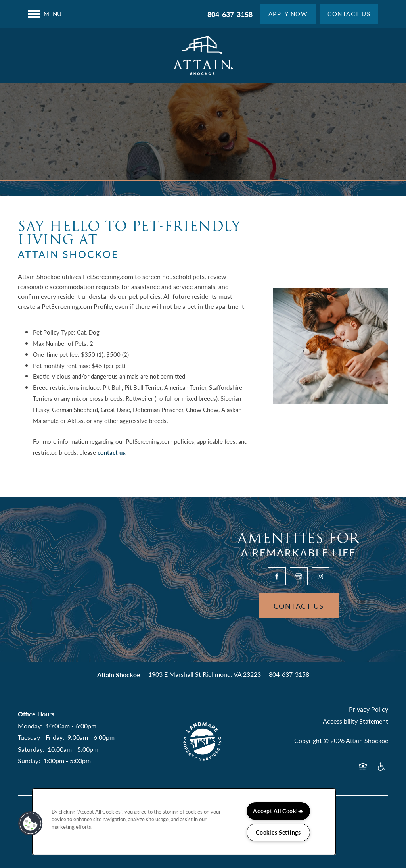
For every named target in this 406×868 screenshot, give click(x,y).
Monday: (30, 726)
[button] (288, 14)
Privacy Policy (369, 709)
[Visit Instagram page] (321, 576)
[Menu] (45, 14)
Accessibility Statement (355, 721)
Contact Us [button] (299, 606)
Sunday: (29, 761)
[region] (184, 822)
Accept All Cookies (278, 811)
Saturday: (31, 749)
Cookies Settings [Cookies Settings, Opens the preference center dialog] (278, 832)
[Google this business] (299, 576)
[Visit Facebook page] (277, 576)
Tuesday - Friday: (41, 737)
